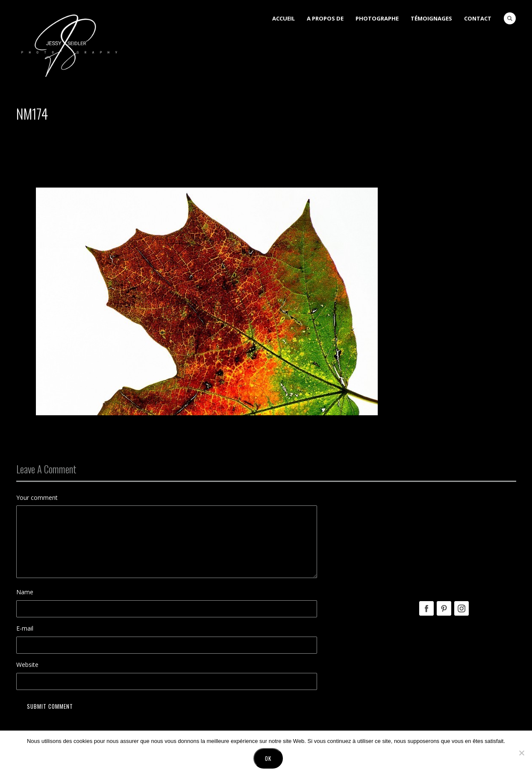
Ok (268, 758)
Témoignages (431, 18)
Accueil (284, 18)
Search (510, 18)
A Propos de (325, 18)
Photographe (377, 18)
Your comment (37, 498)
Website (27, 665)
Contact (478, 18)
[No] (521, 753)
